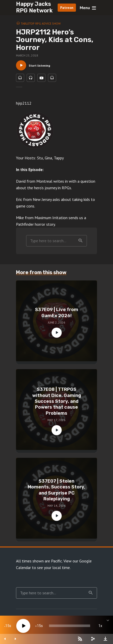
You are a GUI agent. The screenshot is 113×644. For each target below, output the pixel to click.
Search (80, 241)
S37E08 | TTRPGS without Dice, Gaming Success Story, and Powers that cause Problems (57, 401)
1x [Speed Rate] (100, 626)
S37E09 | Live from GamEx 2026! (57, 312)
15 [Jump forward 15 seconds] (39, 626)
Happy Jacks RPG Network (34, 7)
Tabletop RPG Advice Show (41, 23)
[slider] (70, 626)
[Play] (23, 626)
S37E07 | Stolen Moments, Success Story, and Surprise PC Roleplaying (56, 490)
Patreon (67, 8)
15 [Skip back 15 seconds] (7, 626)
